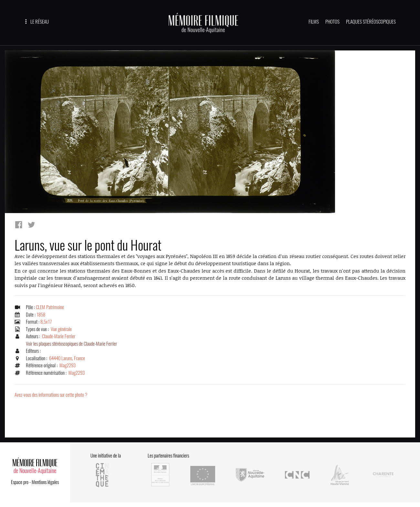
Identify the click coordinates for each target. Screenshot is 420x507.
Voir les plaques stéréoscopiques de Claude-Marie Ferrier (71, 344)
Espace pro (20, 482)
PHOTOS (332, 22)
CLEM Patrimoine (50, 307)
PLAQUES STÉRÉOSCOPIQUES (371, 22)
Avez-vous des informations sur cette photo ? (51, 395)
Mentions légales (45, 482)
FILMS (314, 22)
